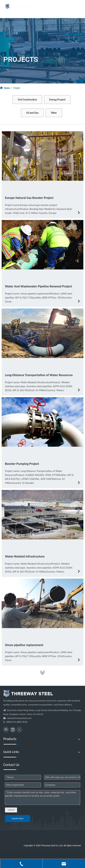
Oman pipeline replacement (24, 645)
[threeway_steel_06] (28, 694)
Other (54, 113)
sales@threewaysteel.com (19, 718)
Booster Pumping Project (22, 464)
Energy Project (57, 100)
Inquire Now (18, 818)
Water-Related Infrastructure (25, 556)
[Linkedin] (13, 730)
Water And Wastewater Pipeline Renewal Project (38, 286)
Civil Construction (27, 100)
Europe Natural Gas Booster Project (29, 198)
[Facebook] (6, 730)
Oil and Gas (32, 113)
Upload (11, 810)
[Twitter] (19, 730)
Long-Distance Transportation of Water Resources (39, 375)
